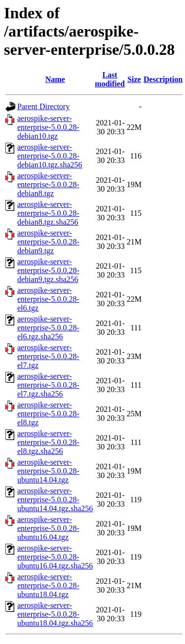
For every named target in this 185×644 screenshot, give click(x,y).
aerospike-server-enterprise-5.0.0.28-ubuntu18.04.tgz (48, 585)
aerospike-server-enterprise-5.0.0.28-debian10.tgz (48, 127)
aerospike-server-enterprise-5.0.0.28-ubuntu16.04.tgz (48, 528)
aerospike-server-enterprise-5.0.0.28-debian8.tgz (48, 184)
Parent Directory (43, 106)
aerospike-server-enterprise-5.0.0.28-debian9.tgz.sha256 (48, 270)
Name (55, 79)
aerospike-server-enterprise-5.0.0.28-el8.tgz (48, 414)
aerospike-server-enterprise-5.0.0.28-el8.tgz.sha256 (48, 442)
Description (163, 79)
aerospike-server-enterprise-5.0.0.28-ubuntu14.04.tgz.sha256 (55, 500)
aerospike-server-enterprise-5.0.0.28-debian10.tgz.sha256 (50, 156)
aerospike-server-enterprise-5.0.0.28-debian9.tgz (48, 242)
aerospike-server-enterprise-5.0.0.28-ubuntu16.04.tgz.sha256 (55, 557)
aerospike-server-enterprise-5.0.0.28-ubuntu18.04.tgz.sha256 (55, 614)
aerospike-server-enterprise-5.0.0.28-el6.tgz (48, 299)
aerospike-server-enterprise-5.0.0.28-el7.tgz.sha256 (48, 385)
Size (134, 79)
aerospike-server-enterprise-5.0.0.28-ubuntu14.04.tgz (48, 471)
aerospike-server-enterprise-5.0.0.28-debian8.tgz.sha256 (48, 213)
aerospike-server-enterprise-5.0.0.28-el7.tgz (48, 356)
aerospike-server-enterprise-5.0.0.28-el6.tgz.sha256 (48, 328)
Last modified (110, 79)
